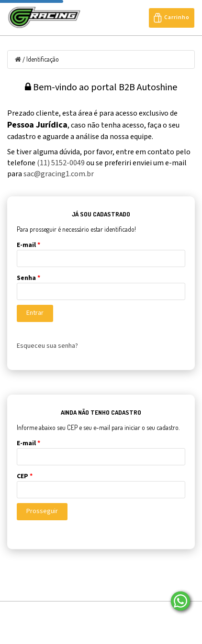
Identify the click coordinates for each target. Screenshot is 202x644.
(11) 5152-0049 (61, 163)
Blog (116, 612)
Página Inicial (40, 612)
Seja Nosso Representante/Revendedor (136, 624)
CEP (25, 476)
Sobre (84, 612)
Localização (157, 612)
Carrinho (172, 18)
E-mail (28, 245)
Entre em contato (44, 624)
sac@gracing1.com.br (59, 174)
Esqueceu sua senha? (47, 346)
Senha (28, 278)
